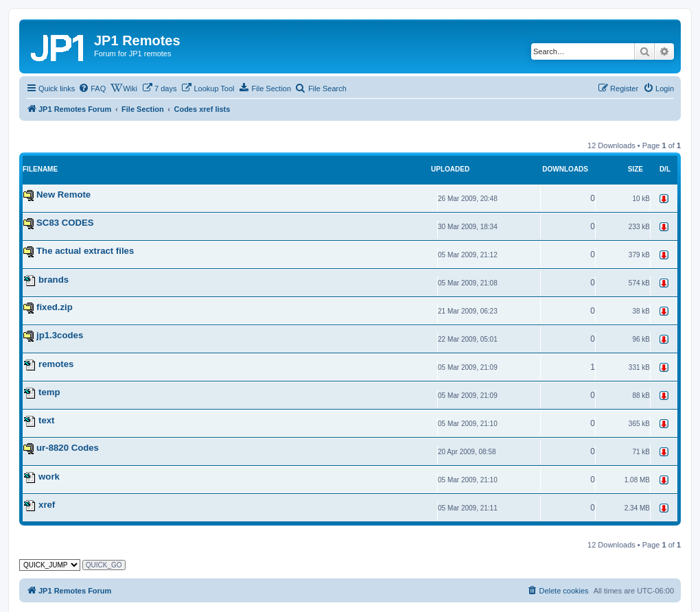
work (49, 476)
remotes (56, 364)
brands (54, 280)
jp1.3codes (60, 335)
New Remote (63, 195)
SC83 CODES (65, 223)
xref (47, 505)
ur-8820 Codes (68, 448)
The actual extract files (85, 251)
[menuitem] (92, 89)
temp (49, 392)
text (46, 420)
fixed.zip (55, 307)
